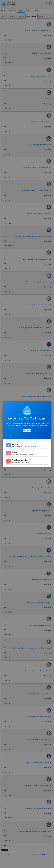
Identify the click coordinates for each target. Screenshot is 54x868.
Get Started (27, 431)
